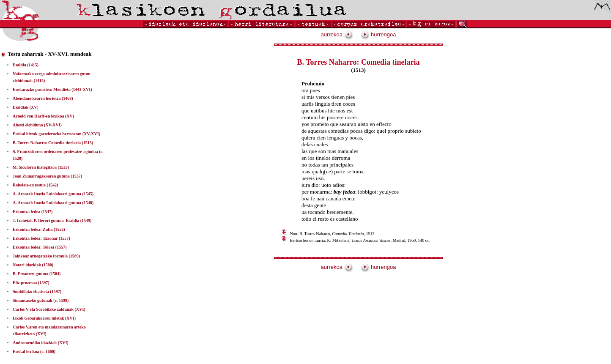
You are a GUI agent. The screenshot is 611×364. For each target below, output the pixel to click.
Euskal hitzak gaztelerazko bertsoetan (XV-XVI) (56, 134)
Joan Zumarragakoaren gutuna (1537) (47, 176)
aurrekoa (337, 34)
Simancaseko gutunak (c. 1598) (41, 300)
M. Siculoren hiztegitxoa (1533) (41, 167)
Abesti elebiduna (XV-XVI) (37, 125)
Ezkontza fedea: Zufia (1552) (39, 229)
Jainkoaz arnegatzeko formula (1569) (46, 256)
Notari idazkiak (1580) (33, 265)
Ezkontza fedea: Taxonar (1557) (41, 238)
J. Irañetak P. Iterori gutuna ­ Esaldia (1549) (52, 220)
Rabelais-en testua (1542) (35, 185)
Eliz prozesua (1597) (31, 283)
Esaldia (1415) (26, 65)
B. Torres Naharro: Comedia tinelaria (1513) (53, 143)
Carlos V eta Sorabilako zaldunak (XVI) (49, 309)
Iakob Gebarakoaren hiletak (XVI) (44, 318)
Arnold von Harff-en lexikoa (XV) (43, 116)
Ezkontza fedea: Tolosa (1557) (40, 247)
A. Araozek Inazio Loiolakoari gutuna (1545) (53, 194)
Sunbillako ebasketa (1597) (37, 291)
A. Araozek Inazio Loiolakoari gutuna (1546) (53, 203)
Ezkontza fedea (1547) (33, 212)
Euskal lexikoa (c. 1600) (34, 352)
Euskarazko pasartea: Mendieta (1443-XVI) (52, 89)
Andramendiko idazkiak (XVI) (41, 343)
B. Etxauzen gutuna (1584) (37, 274)
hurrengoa (378, 34)
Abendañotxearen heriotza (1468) (43, 98)
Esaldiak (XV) (26, 107)
